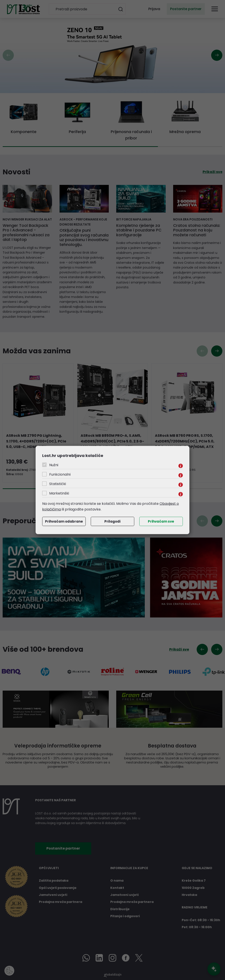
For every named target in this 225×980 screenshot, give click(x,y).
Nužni (54, 465)
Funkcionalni (60, 474)
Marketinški (59, 493)
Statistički (58, 484)
